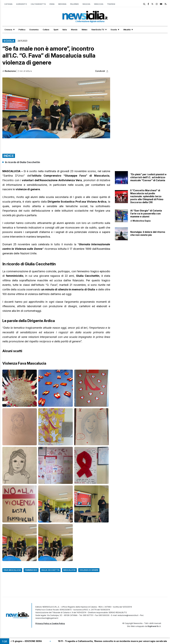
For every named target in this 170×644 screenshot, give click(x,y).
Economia (34, 30)
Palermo (74, 4)
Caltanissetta (38, 4)
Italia (65, 30)
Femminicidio (31, 570)
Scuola (114, 30)
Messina (62, 4)
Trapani (111, 4)
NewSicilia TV (98, 30)
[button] (56, 108)
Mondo (74, 30)
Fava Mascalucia (12, 570)
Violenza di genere (89, 570)
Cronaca (8, 30)
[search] (144, 4)
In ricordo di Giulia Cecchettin (23, 162)
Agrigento (22, 4)
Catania (8, 4)
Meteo (84, 30)
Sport (56, 30)
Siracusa (99, 4)
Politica (22, 30)
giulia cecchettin (50, 570)
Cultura (46, 30)
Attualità (127, 30)
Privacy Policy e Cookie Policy (50, 623)
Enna (52, 4)
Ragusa (86, 4)
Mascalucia (69, 570)
